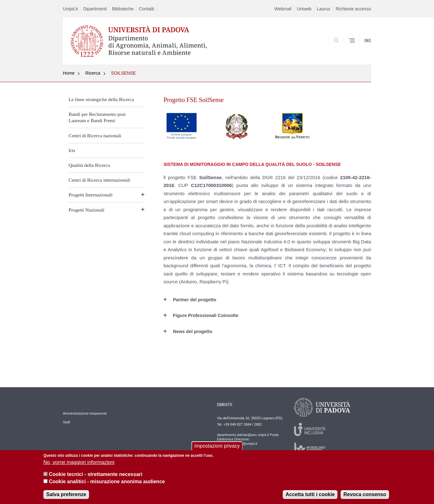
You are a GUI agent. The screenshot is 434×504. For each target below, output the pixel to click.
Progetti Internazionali (91, 195)
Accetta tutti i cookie (310, 494)
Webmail (283, 9)
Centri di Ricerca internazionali (99, 180)
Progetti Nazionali (86, 210)
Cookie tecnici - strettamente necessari (95, 474)
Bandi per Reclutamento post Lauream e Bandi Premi (97, 117)
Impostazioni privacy (217, 446)
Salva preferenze (66, 494)
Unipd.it (70, 9)
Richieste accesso (353, 9)
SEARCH (360, 49)
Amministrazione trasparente (85, 413)
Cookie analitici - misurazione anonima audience (107, 481)
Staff (66, 422)
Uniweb (304, 9)
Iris (72, 150)
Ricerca (93, 73)
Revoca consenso (365, 494)
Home (69, 73)
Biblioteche (123, 9)
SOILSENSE (123, 73)
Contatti (147, 9)
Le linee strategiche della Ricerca (101, 99)
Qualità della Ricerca (89, 165)
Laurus (323, 9)
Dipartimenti (95, 9)
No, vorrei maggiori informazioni (79, 462)
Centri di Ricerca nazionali (95, 136)
